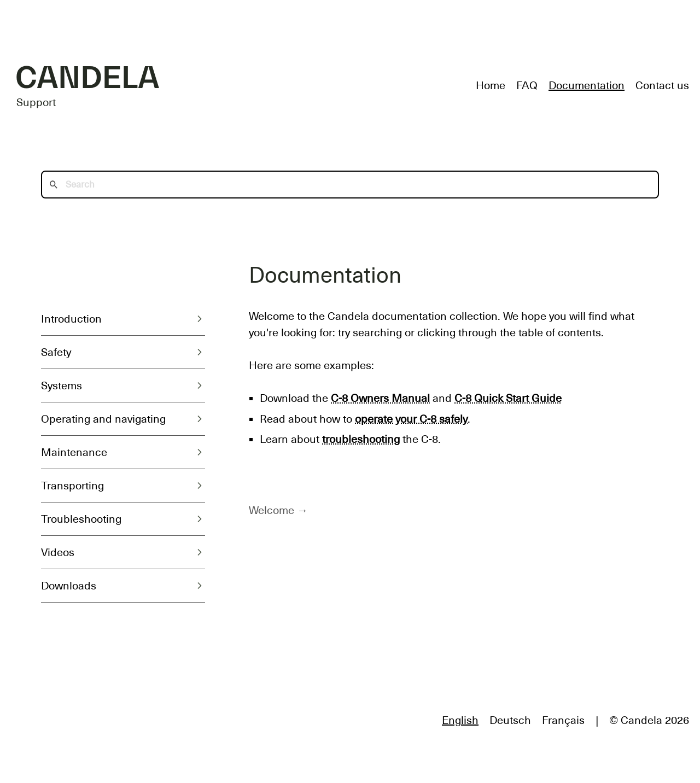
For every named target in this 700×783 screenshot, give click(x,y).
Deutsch (510, 720)
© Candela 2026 (649, 720)
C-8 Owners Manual (380, 398)
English (460, 720)
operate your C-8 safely (411, 419)
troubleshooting (361, 439)
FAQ (527, 85)
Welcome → (278, 510)
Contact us (662, 85)
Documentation (587, 85)
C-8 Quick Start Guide (508, 398)
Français (563, 720)
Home (491, 85)
